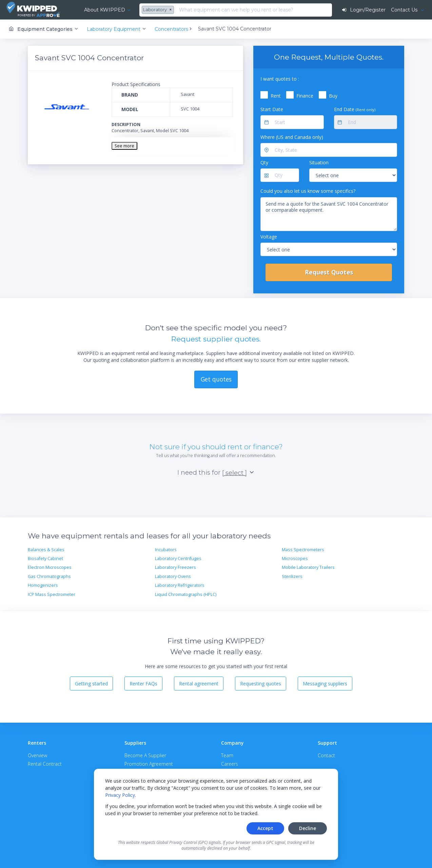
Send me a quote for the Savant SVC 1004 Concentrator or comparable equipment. (329, 214)
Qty (264, 162)
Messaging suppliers (325, 684)
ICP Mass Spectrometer (52, 594)
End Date (355, 109)
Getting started (91, 684)
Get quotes (216, 379)
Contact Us (405, 10)
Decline (308, 828)
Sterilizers (292, 576)
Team (227, 755)
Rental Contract (45, 764)
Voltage (269, 237)
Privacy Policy (120, 795)
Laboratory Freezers (175, 567)
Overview (37, 755)
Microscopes (295, 559)
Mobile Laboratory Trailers (308, 567)
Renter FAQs (143, 684)
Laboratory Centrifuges (178, 559)
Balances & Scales (46, 550)
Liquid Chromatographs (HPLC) (186, 594)
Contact (326, 755)
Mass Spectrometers (303, 550)
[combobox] (159, 10)
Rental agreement (199, 684)
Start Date (272, 109)
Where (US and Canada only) (292, 137)
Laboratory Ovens (173, 576)
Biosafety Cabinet (45, 559)
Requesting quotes (261, 684)
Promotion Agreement (149, 764)
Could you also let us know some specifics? (308, 191)
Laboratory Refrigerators (180, 585)
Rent (276, 96)
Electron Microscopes (50, 567)
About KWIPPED (105, 10)
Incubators (166, 550)
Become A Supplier (145, 755)
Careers (230, 764)
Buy (333, 96)
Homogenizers (43, 585)
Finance (305, 96)
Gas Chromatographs (49, 576)
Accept (265, 828)
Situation (319, 162)
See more (124, 146)
